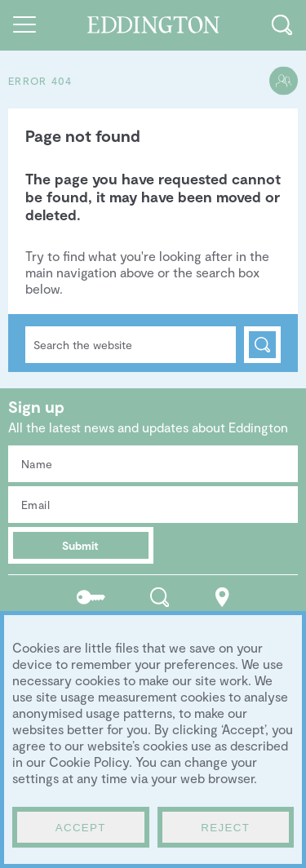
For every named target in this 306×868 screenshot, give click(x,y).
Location (222, 597)
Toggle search (282, 24)
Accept (81, 828)
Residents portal (91, 597)
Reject (225, 828)
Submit (80, 545)
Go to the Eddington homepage (153, 25)
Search (262, 345)
